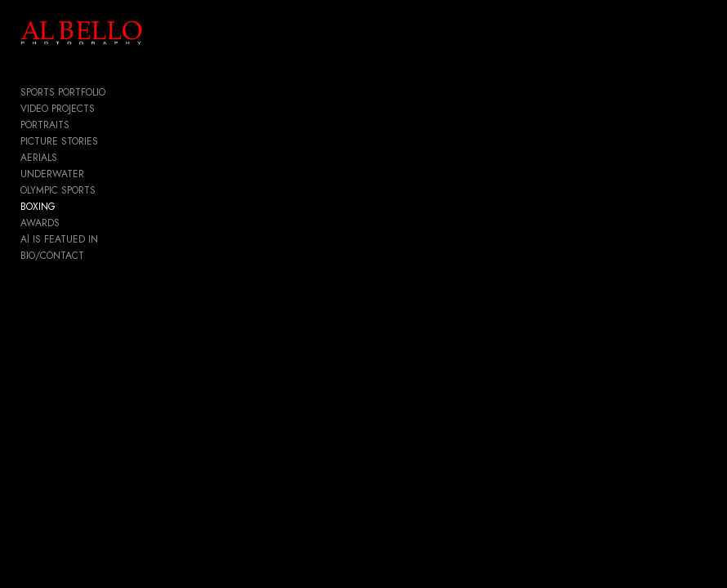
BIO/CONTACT (52, 256)
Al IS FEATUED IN (59, 239)
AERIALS (39, 158)
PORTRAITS (45, 125)
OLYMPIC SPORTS (58, 190)
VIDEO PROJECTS (58, 109)
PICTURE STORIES (59, 141)
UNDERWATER (52, 174)
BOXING (38, 207)
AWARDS (40, 223)
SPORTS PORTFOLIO (63, 92)
